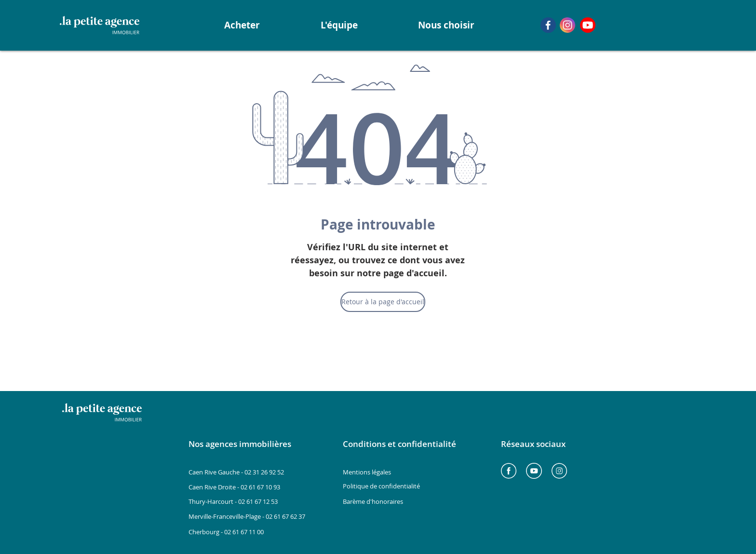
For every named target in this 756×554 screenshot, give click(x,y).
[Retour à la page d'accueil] (383, 302)
